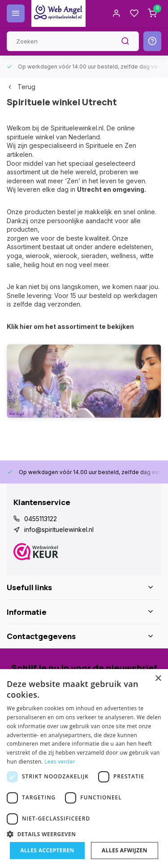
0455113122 (41, 519)
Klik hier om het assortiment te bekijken (70, 326)
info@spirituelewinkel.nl (59, 529)
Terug (21, 87)
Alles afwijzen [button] (125, 850)
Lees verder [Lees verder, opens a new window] (60, 762)
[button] (84, 834)
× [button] (158, 679)
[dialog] (84, 769)
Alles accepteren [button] (47, 850)
